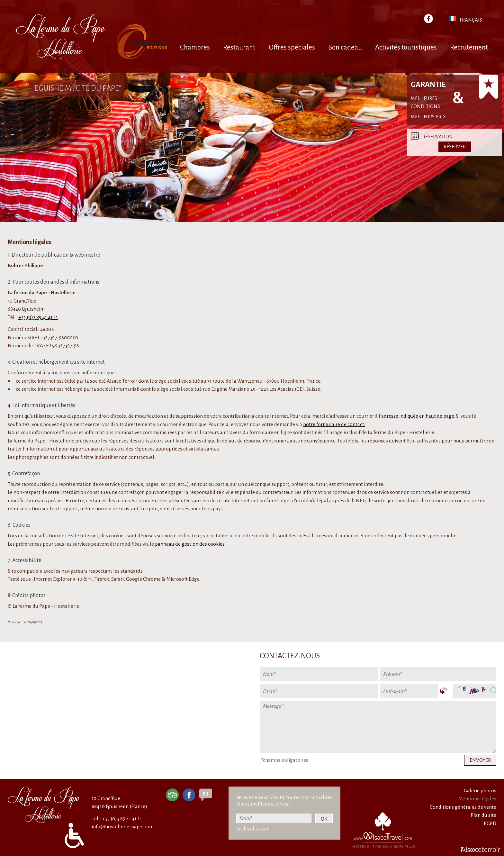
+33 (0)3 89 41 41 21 (38, 317)
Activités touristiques (406, 47)
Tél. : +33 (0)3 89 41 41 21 (117, 819)
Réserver (455, 146)
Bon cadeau (345, 47)
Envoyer (480, 760)
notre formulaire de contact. (334, 424)
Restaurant (239, 47)
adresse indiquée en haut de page (418, 416)
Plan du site (483, 815)
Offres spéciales (292, 47)
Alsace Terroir (122, 381)
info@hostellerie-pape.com (122, 827)
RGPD (490, 823)
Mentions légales (477, 799)
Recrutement (469, 47)
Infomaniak (126, 389)
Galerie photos (480, 791)
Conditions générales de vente (463, 807)
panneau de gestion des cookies (190, 544)
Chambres (195, 47)
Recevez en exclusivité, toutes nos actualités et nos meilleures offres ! (284, 801)
